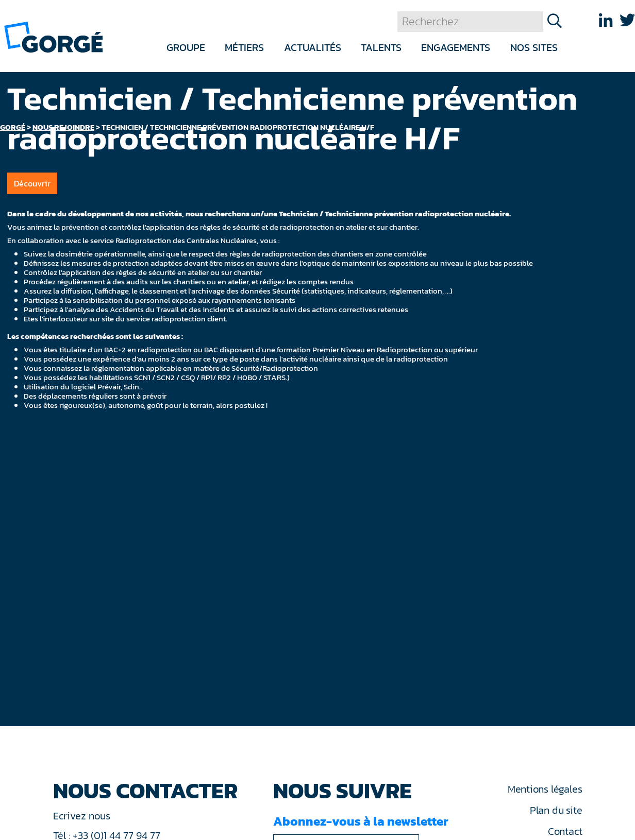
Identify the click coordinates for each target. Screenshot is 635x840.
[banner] (53, 36)
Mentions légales (545, 789)
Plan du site (556, 810)
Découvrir (32, 183)
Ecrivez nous (83, 816)
